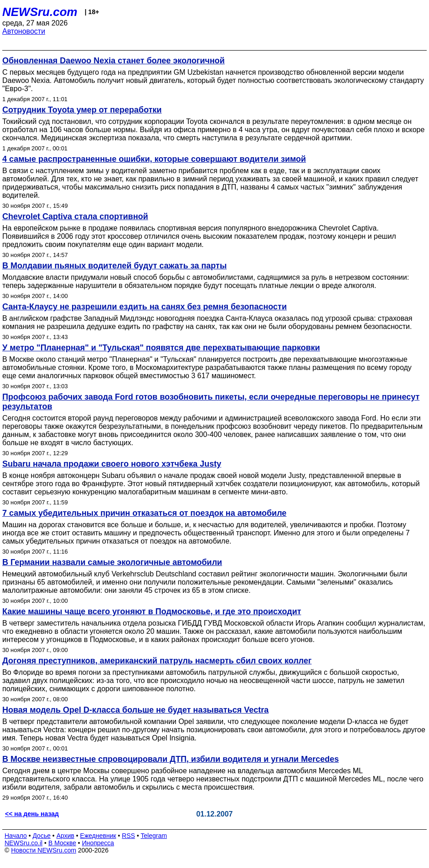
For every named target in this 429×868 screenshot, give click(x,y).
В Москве (62, 843)
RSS (128, 836)
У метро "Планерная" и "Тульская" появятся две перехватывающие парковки (161, 348)
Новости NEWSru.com (44, 850)
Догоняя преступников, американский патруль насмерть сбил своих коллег (157, 661)
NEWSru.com (40, 12)
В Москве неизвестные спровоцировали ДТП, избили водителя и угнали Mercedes (171, 759)
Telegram (154, 836)
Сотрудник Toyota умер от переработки (82, 110)
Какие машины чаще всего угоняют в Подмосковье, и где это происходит (152, 611)
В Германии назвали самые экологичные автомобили (112, 562)
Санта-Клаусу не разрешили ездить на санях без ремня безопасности (145, 307)
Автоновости (24, 31)
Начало (16, 836)
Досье (41, 836)
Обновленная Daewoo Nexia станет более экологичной (114, 61)
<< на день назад (32, 814)
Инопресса (98, 843)
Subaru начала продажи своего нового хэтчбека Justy (112, 464)
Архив (65, 836)
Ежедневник (98, 836)
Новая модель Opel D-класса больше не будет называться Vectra (135, 710)
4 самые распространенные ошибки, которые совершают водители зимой (154, 159)
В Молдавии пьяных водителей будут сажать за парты (114, 266)
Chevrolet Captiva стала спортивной (75, 216)
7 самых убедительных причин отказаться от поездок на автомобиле (144, 513)
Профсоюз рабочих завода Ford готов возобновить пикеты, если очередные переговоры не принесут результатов (211, 402)
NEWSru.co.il (23, 843)
